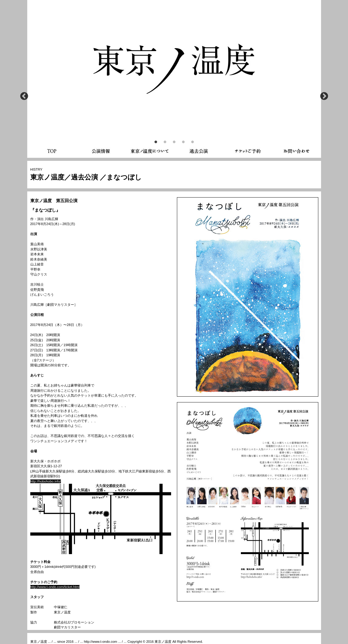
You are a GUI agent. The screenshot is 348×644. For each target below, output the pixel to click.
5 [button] (193, 142)
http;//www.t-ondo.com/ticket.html (55, 587)
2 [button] (165, 142)
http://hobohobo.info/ (46, 481)
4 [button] (183, 142)
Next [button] (324, 96)
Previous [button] (24, 96)
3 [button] (174, 142)
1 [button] (156, 142)
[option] (174, 61)
